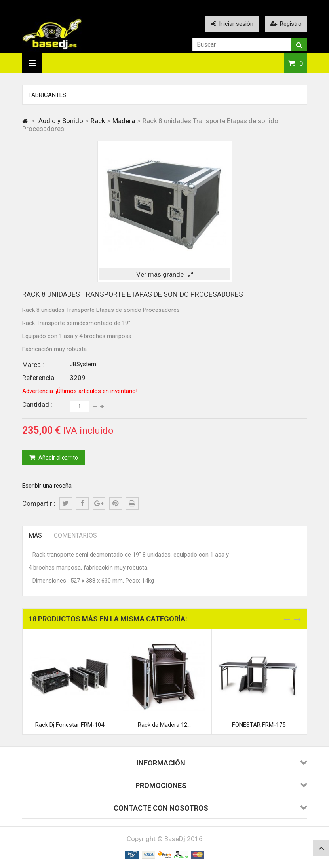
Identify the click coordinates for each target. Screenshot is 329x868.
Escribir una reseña (47, 486)
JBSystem (83, 364)
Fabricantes (47, 95)
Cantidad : (37, 405)
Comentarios (75, 535)
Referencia (38, 378)
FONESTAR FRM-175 (259, 725)
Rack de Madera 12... (164, 725)
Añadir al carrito (58, 458)
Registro (286, 24)
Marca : (33, 365)
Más (35, 535)
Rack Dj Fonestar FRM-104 (70, 725)
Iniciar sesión (232, 24)
